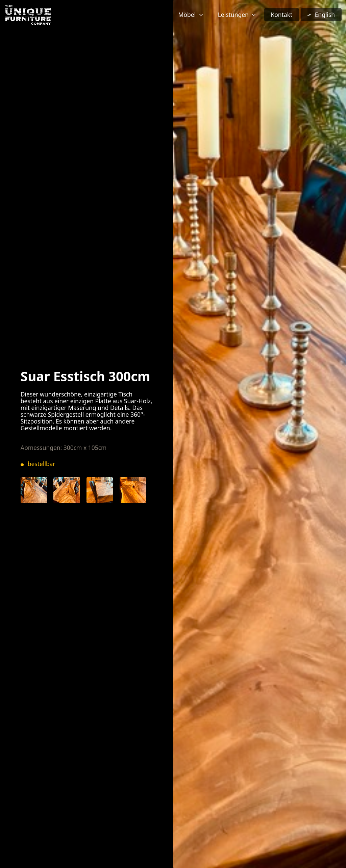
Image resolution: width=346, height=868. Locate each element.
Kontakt (281, 15)
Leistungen (233, 15)
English (325, 15)
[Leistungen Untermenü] (254, 15)
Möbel (187, 15)
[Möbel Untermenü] (201, 15)
